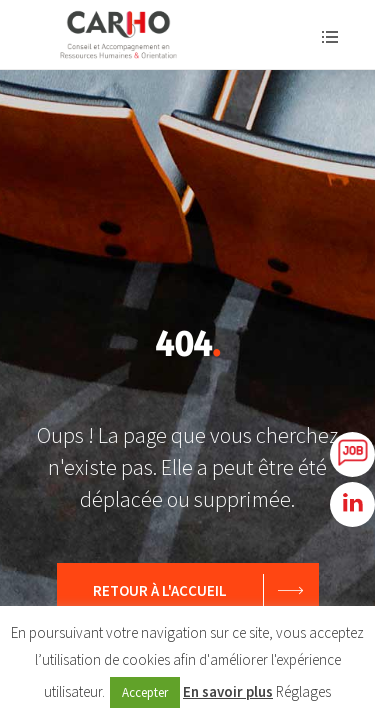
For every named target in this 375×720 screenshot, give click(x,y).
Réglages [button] (303, 691)
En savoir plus (228, 691)
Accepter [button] (145, 692)
